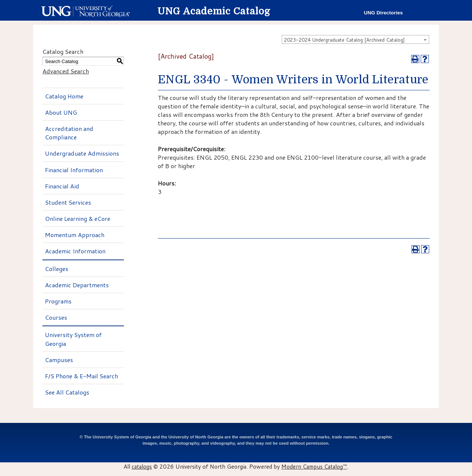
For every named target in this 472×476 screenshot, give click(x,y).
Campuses (59, 360)
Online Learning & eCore (78, 218)
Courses (56, 317)
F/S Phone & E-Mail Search (81, 376)
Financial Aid (62, 186)
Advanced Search (66, 71)
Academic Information (75, 251)
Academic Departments (77, 285)
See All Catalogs (67, 392)
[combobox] (355, 39)
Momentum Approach (75, 235)
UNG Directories (383, 13)
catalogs (142, 466)
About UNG (61, 112)
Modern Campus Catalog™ (314, 466)
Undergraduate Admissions (82, 153)
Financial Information (74, 170)
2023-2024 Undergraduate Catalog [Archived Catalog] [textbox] (344, 40)
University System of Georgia (73, 339)
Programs (58, 301)
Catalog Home (64, 96)
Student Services (68, 202)
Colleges (57, 269)
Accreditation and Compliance (69, 133)
